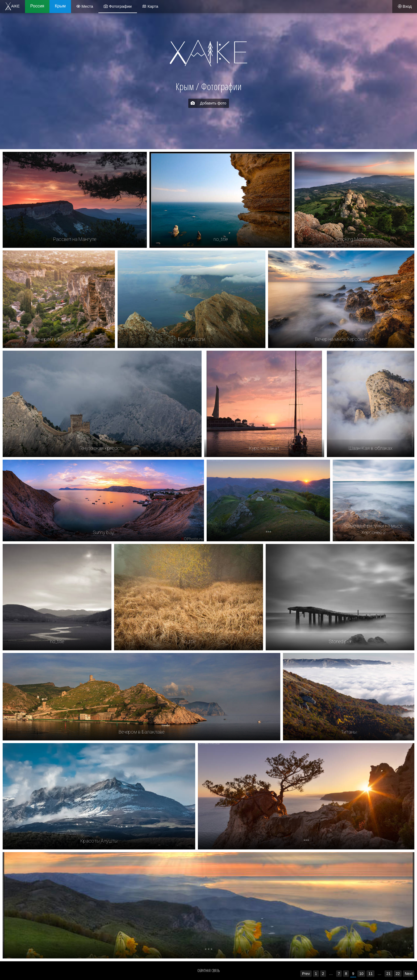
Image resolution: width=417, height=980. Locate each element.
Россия (37, 6)
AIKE (12, 6)
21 (389, 974)
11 (370, 974)
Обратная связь (208, 971)
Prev (306, 974)
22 (398, 974)
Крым (60, 6)
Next (409, 974)
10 (361, 974)
